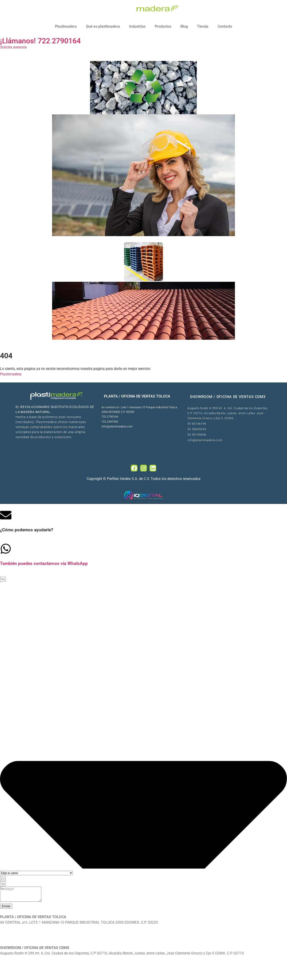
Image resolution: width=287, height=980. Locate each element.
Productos (163, 26)
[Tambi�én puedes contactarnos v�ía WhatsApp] (6, 549)
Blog (184, 26)
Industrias (137, 26)
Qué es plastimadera (103, 26)
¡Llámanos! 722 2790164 (40, 41)
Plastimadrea (11, 374)
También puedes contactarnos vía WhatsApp (44, 564)
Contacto (225, 26)
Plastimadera (66, 26)
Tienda (203, 26)
